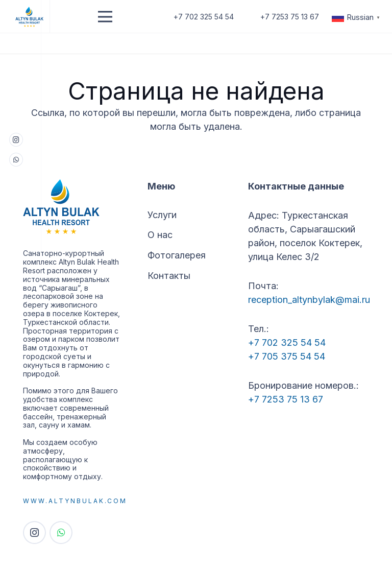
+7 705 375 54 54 (287, 356)
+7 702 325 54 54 (287, 342)
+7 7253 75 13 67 (286, 399)
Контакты (169, 276)
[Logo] (30, 17)
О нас (160, 235)
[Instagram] (16, 140)
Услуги (162, 215)
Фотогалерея (177, 255)
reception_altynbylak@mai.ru (309, 300)
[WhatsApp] (16, 160)
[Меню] (105, 17)
